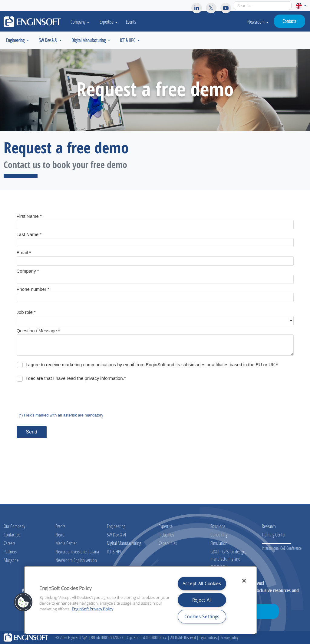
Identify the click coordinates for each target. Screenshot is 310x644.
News (60, 534)
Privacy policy (229, 637)
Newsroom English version (76, 560)
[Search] (263, 6)
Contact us (12, 534)
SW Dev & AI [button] (48, 40)
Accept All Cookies (202, 584)
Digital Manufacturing (124, 543)
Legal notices (208, 637)
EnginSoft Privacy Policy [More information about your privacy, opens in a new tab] (92, 609)
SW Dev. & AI (116, 534)
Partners (10, 551)
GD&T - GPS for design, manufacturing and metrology (228, 559)
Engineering (116, 526)
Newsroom (258, 22)
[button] (301, 6)
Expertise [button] (110, 22)
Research (269, 526)
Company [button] (81, 22)
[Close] (244, 581)
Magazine (11, 560)
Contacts (289, 21)
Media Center (66, 543)
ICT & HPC (115, 551)
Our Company (14, 526)
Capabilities (168, 543)
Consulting (219, 534)
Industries (166, 534)
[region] (140, 600)
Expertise (166, 526)
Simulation (219, 543)
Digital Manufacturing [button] (89, 40)
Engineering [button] (16, 40)
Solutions (218, 526)
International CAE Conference (282, 548)
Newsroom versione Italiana (77, 551)
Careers (9, 543)
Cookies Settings (202, 617)
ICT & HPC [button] (128, 40)
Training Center (274, 534)
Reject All (202, 600)
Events (132, 22)
